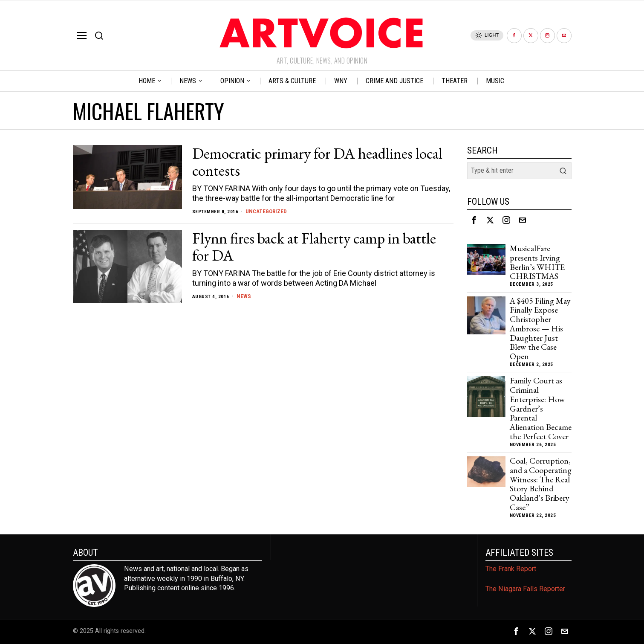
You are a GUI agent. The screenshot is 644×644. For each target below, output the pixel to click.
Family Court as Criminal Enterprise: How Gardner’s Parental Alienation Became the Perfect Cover (541, 409)
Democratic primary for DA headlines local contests (317, 162)
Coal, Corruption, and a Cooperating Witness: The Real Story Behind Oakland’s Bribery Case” (541, 484)
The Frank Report (511, 569)
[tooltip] (514, 36)
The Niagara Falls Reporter (525, 589)
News (244, 296)
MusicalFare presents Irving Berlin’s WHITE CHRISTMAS (537, 263)
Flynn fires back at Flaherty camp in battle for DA (314, 247)
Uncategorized (267, 211)
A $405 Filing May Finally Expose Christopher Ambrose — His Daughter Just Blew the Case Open (540, 329)
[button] (563, 171)
